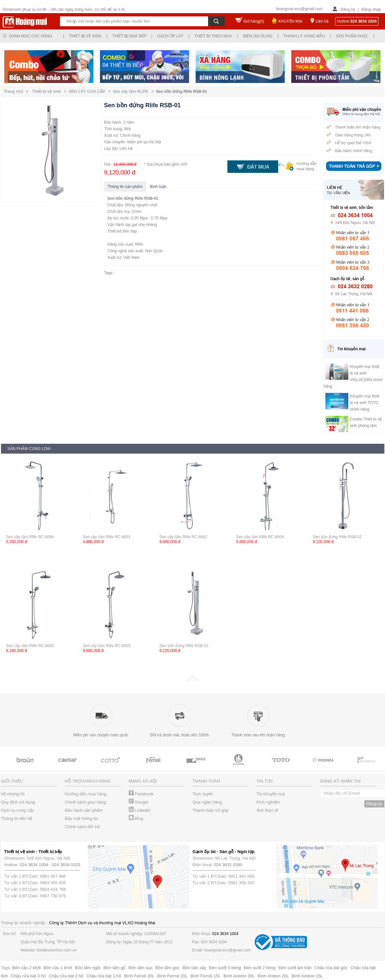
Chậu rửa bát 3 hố (29, 976)
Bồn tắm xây (194, 968)
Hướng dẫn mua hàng (86, 794)
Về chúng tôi (13, 794)
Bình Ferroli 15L (206, 976)
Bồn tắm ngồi (88, 968)
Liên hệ (322, 21)
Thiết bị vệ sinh (85, 36)
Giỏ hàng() (254, 21)
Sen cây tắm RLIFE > (134, 92)
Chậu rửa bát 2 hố (66, 976)
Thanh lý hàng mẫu (304, 36)
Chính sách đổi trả (82, 827)
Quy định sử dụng (18, 802)
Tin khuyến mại (271, 794)
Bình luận (158, 187)
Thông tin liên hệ (17, 818)
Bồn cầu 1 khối (58, 968)
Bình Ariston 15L (307, 976)
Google (139, 802)
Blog (136, 818)
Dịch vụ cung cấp (17, 810)
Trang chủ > (18, 92)
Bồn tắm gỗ (115, 968)
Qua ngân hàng (207, 802)
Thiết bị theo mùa (213, 36)
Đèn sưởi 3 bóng (225, 968)
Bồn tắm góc (167, 968)
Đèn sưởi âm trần (295, 968)
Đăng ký (348, 10)
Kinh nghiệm (268, 802)
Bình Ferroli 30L (139, 976)
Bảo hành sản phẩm (84, 810)
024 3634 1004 (34, 865)
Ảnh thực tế (268, 810)
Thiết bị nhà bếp (129, 36)
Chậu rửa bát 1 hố (104, 976)
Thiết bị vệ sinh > (50, 92)
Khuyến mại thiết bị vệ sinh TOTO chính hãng (365, 403)
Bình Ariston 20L (273, 976)
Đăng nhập (371, 10)
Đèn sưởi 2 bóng (260, 968)
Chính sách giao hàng (86, 802)
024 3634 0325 (66, 865)
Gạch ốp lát (170, 36)
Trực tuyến (203, 794)
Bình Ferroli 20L (173, 976)
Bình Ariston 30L (239, 976)
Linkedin (140, 810)
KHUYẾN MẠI (290, 21)
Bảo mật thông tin (81, 818)
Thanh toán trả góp (211, 810)
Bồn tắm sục (141, 968)
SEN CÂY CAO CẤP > (91, 92)
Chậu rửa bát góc (331, 968)
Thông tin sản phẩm (125, 187)
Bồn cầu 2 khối (26, 968)
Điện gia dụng (258, 36)
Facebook (141, 794)
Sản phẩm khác (352, 36)
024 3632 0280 (228, 865)
